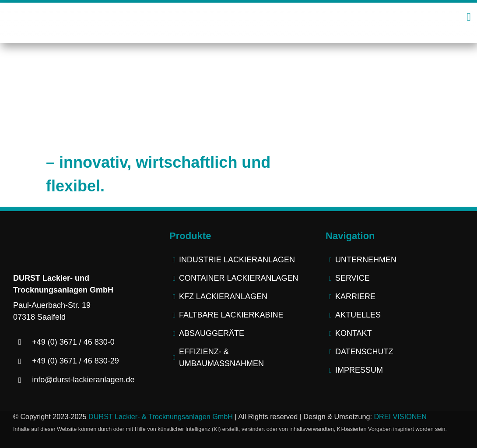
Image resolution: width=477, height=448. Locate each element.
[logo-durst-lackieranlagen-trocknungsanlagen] (238, 13)
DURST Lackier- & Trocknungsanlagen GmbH (161, 416)
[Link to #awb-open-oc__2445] (468, 17)
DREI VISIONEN (400, 416)
